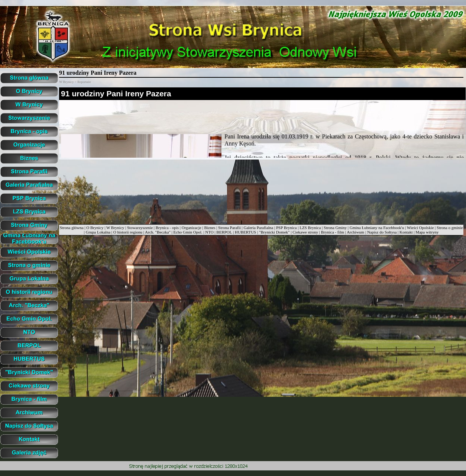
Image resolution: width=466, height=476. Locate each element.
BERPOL (224, 232)
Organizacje (192, 228)
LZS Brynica (310, 228)
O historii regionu (128, 232)
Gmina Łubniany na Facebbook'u (377, 228)
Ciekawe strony (305, 232)
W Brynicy (115, 228)
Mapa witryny (427, 232)
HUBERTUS (245, 232)
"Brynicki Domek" (274, 232)
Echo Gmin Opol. (188, 232)
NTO (209, 232)
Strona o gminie (450, 228)
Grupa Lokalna (98, 232)
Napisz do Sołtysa (382, 232)
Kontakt (406, 232)
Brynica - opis (167, 228)
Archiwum (355, 232)
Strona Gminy (335, 228)
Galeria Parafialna (259, 228)
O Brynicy (95, 228)
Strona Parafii (229, 228)
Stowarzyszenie (140, 228)
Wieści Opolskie (420, 228)
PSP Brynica (287, 228)
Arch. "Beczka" (158, 232)
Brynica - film (333, 232)
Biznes (210, 228)
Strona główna (72, 228)
